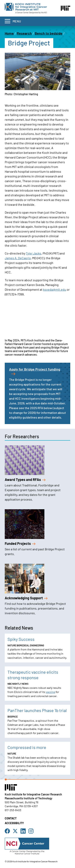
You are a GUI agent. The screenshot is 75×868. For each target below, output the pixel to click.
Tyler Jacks (34, 253)
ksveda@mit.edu (55, 289)
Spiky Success (21, 639)
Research (24, 33)
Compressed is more (27, 747)
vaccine (50, 692)
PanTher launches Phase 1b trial (37, 710)
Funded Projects (20, 543)
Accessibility (14, 823)
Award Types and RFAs (25, 480)
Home (9, 33)
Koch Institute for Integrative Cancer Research (33, 794)
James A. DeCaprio (18, 258)
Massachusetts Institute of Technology (29, 798)
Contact (11, 818)
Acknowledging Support (26, 598)
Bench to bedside (49, 33)
